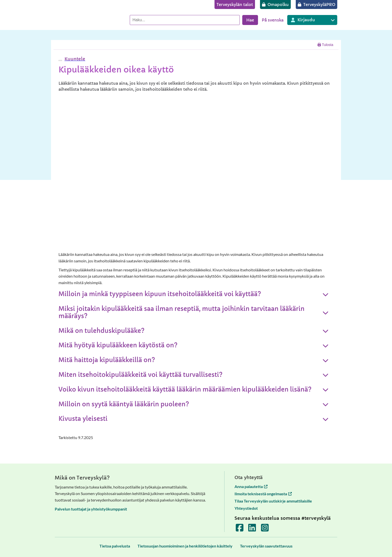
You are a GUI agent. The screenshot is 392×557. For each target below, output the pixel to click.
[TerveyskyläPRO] (316, 4)
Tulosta (325, 45)
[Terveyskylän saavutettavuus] (266, 546)
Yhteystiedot (246, 508)
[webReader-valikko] (60, 60)
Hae (250, 20)
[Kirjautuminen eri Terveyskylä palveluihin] (312, 20)
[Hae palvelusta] (185, 20)
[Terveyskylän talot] (235, 4)
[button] (74, 59)
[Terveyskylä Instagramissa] (265, 529)
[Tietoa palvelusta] (115, 546)
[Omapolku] (275, 4)
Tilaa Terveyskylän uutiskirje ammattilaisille (273, 501)
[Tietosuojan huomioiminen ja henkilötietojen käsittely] (185, 546)
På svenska (273, 20)
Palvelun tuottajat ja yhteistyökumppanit (91, 509)
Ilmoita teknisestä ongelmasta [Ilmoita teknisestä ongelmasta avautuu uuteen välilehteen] (263, 494)
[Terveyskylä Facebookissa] (240, 529)
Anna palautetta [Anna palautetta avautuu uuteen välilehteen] (251, 486)
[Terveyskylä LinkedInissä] (252, 529)
